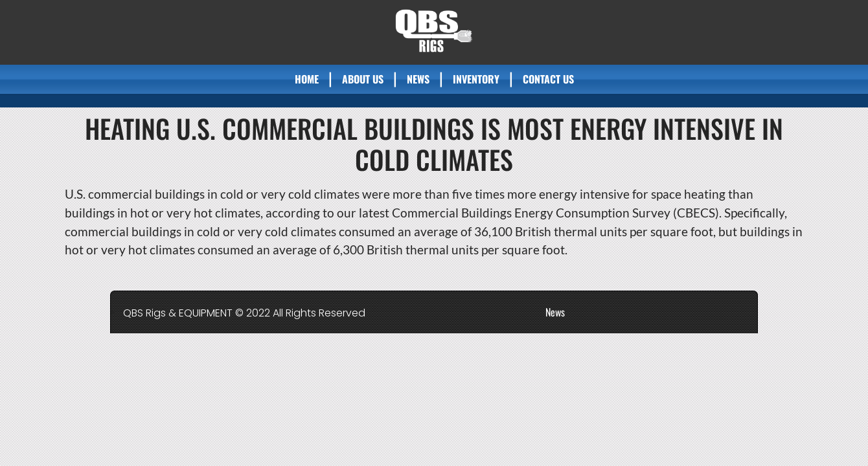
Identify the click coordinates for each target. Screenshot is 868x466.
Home (307, 79)
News (418, 79)
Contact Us (548, 79)
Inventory (476, 79)
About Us (363, 79)
